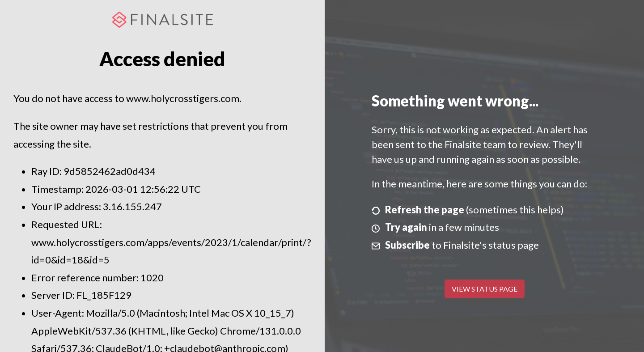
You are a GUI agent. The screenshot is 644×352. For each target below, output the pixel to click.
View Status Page (485, 289)
